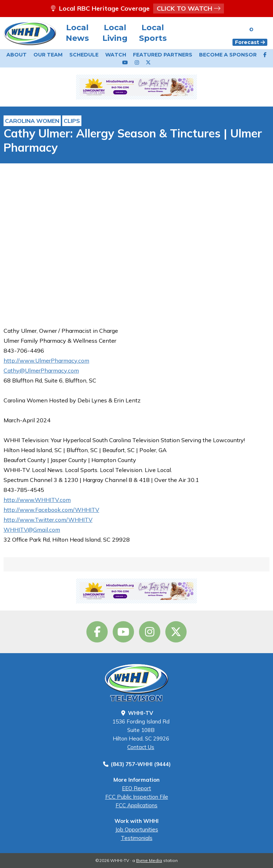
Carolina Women (32, 121)
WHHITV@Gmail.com (32, 530)
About (17, 55)
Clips (72, 121)
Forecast (250, 42)
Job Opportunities (137, 829)
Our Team (48, 55)
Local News (77, 33)
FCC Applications (136, 805)
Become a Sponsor (228, 55)
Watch (116, 55)
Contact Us (141, 747)
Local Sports (153, 33)
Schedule (84, 55)
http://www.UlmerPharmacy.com (46, 360)
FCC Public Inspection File (137, 797)
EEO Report (136, 788)
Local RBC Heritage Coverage (136, 8)
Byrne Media (149, 860)
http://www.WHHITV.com (37, 500)
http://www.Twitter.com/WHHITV (48, 520)
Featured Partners (163, 55)
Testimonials (137, 838)
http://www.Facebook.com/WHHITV (51, 510)
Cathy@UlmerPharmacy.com (41, 370)
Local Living (115, 33)
